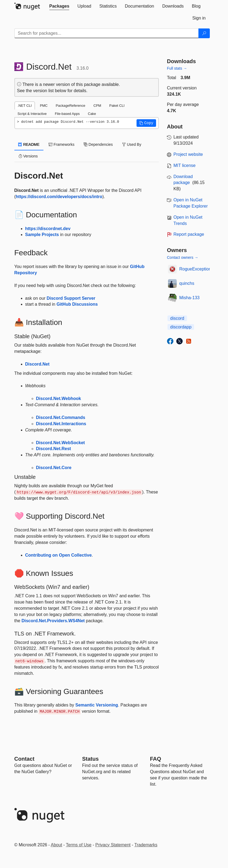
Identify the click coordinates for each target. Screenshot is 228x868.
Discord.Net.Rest (54, 449)
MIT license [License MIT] (185, 165)
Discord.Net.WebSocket (61, 443)
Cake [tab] (92, 114)
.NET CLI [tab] (25, 106)
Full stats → (177, 68)
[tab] (59, 6)
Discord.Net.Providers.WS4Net (53, 621)
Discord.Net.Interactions (61, 424)
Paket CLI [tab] (117, 106)
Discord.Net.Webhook (59, 398)
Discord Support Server (71, 298)
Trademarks (146, 845)
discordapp (181, 327)
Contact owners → (183, 257)
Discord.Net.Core (54, 468)
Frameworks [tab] (61, 144)
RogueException (195, 269)
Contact (24, 759)
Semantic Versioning (97, 705)
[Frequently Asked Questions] (156, 759)
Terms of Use (79, 845)
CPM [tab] (97, 106)
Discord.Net (37, 364)
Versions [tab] (28, 156)
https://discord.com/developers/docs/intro (59, 197)
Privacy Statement (113, 845)
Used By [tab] (132, 144)
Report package (189, 234)
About (56, 845)
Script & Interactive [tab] (32, 114)
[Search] (204, 33)
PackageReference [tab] (70, 106)
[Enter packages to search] (107, 33)
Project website (188, 154)
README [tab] (29, 144)
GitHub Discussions (77, 304)
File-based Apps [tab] (67, 114)
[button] (146, 123)
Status (91, 759)
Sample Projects (42, 235)
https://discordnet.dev (48, 229)
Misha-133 (190, 298)
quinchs (187, 283)
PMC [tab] (44, 106)
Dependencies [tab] (98, 144)
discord (177, 318)
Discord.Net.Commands (61, 417)
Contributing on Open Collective (58, 555)
